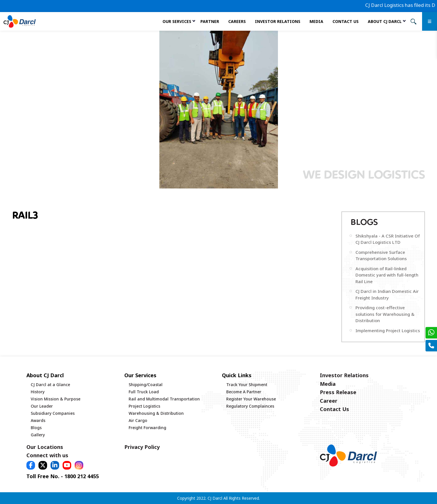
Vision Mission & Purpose (56, 399)
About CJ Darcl (385, 21)
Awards (38, 420)
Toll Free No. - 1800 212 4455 (63, 476)
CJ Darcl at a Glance (50, 385)
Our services (177, 21)
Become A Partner (244, 392)
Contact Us (346, 21)
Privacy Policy (142, 447)
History (38, 392)
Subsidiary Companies (53, 413)
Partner (210, 21)
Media (316, 21)
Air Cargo (138, 420)
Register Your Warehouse (251, 399)
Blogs (36, 428)
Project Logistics (144, 406)
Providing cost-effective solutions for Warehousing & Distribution (385, 314)
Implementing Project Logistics (388, 330)
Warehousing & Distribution (156, 413)
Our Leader (42, 406)
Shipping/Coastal (146, 385)
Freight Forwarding (147, 428)
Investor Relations (278, 21)
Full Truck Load (144, 392)
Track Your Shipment (247, 385)
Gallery (38, 435)
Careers (237, 21)
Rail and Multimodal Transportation (164, 399)
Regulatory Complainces (250, 406)
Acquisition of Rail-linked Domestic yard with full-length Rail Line (387, 275)
